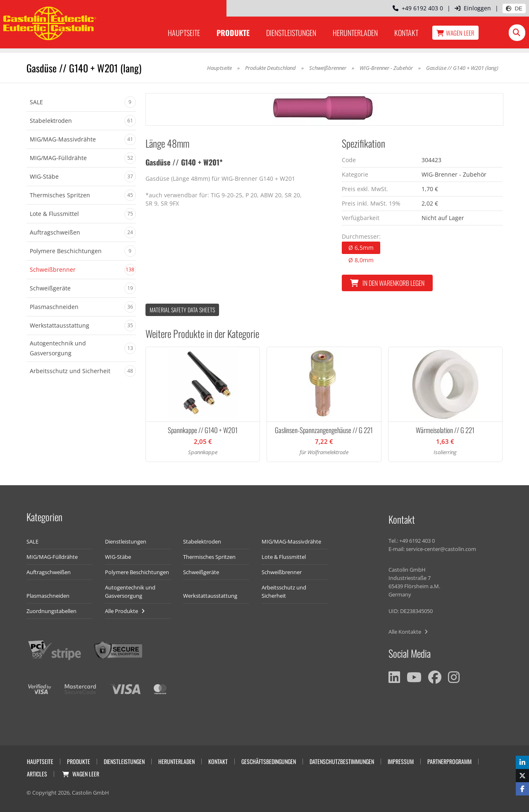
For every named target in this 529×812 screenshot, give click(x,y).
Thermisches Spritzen (209, 557)
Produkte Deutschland (270, 68)
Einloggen (473, 8)
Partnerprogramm (449, 761)
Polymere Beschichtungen (137, 572)
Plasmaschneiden (48, 596)
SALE (32, 541)
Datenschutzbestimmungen (342, 761)
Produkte (233, 33)
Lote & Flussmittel (284, 557)
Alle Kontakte (408, 632)
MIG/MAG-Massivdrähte (291, 541)
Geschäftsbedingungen (269, 761)
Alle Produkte (125, 611)
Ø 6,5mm (361, 248)
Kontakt (406, 33)
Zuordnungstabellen (51, 611)
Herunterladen (355, 33)
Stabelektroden (202, 541)
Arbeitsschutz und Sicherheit (284, 592)
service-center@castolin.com (441, 549)
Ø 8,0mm (361, 260)
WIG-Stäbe (118, 557)
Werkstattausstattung (210, 596)
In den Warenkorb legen (387, 283)
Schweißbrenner (328, 68)
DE (514, 8)
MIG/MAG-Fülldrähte (52, 557)
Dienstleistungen (291, 33)
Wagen (455, 33)
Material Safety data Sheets (182, 310)
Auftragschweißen (49, 572)
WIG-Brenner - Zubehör (387, 68)
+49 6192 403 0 (418, 8)
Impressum (401, 761)
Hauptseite (184, 33)
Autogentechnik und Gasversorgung (130, 592)
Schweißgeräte (201, 572)
